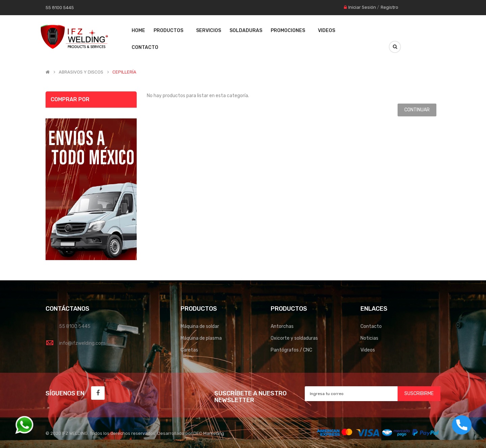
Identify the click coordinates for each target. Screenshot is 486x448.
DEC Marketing (209, 433)
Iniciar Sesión (362, 7)
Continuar (417, 110)
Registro (389, 7)
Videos (368, 350)
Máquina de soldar (200, 326)
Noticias (369, 338)
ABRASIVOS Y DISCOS (81, 72)
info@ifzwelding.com (82, 343)
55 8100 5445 (75, 326)
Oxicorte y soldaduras (294, 338)
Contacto (371, 326)
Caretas (189, 350)
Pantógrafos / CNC (291, 350)
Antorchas (282, 326)
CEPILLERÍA (124, 72)
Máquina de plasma (201, 338)
